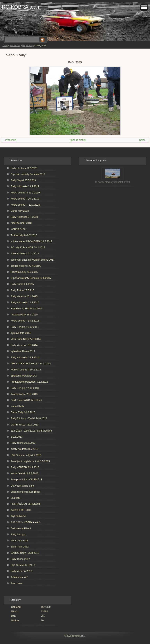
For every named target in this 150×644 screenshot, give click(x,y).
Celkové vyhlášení (21, 528)
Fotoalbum (15, 45)
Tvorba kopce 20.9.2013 (24, 394)
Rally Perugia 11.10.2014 (25, 327)
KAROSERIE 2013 (21, 510)
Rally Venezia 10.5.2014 (24, 345)
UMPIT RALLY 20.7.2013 (25, 425)
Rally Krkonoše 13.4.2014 (25, 357)
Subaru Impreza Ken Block (25, 492)
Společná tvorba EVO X (24, 376)
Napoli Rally (28, 45)
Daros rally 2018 (20, 211)
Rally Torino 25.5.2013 (23, 443)
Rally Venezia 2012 (21, 571)
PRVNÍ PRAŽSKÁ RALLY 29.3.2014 (31, 364)
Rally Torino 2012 (20, 559)
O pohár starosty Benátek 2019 (28, 174)
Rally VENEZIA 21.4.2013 (25, 467)
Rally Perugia (18, 534)
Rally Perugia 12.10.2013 (25, 388)
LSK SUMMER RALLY (23, 565)
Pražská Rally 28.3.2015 (24, 315)
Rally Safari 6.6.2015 (22, 284)
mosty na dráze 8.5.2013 (24, 449)
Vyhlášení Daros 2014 (23, 351)
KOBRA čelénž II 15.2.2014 (26, 370)
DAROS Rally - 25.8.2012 (25, 553)
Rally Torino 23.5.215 (22, 290)
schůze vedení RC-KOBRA (26, 266)
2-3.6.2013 (17, 437)
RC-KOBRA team (21, 7)
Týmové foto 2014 (21, 333)
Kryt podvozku (18, 516)
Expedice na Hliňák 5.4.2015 (26, 308)
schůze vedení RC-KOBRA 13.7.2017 (31, 241)
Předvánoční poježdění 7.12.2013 (29, 382)
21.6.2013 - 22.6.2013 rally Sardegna (31, 431)
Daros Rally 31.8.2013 (23, 412)
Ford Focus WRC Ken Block (26, 400)
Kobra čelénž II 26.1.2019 (25, 199)
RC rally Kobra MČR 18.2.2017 (28, 247)
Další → (144, 140)
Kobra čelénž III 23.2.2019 (25, 193)
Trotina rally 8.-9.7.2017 (24, 235)
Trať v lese (17, 583)
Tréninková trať (19, 577)
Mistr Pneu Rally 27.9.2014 (26, 339)
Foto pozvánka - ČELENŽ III (26, 479)
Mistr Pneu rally (19, 541)
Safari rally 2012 (20, 547)
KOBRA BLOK (19, 229)
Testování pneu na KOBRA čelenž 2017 (33, 260)
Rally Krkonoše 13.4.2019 (25, 186)
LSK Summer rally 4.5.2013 (26, 455)
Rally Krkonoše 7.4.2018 (24, 217)
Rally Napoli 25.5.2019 (23, 180)
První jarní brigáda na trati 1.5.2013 (30, 461)
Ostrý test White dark (22, 486)
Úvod (5, 45)
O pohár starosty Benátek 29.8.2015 (31, 278)
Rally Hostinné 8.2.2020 (24, 168)
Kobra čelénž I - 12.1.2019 (25, 205)
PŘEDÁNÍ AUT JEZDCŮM (25, 504)
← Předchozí (9, 140)
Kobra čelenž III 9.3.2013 (24, 473)
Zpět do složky (78, 140)
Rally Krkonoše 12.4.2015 (25, 302)
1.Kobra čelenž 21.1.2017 (25, 253)
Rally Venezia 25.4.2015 (24, 296)
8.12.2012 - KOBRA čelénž (25, 522)
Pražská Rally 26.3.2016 (24, 272)
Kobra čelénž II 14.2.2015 (25, 321)
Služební (15, 498)
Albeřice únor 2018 (21, 223)
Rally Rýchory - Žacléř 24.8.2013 (29, 418)
